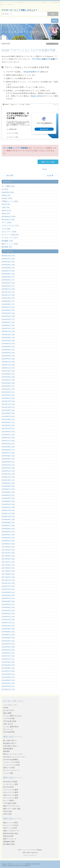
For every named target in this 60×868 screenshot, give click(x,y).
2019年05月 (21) (8, 495)
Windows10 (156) (9, 216)
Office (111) (6, 210)
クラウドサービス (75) (10, 226)
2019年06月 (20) (8, 492)
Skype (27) (6, 213)
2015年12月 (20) (8, 620)
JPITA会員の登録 (10, 721)
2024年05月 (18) (8, 313)
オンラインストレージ (11, 770)
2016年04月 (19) (8, 607)
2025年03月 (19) (8, 283)
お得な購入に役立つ (11, 746)
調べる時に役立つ (10, 740)
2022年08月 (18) (8, 377)
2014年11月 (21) (8, 659)
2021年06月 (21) (8, 419)
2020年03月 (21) (8, 465)
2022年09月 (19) (8, 374)
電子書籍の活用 (9, 844)
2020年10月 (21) (8, 444)
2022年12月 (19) (8, 365)
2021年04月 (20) (8, 425)
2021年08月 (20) (8, 413)
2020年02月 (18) (8, 468)
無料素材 (7, 751)
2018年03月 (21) (8, 538)
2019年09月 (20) (8, 483)
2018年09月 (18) (8, 519)
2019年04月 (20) (8, 498)
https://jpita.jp (32, 853)
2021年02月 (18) (8, 432)
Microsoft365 (8, 787)
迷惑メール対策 (9, 768)
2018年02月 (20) (8, 541)
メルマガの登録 (9, 718)
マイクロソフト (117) (10, 238)
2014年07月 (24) (8, 671)
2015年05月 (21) (8, 641)
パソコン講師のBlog (11, 727)
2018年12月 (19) (8, 510)
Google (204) (7, 198)
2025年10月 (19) (8, 262)
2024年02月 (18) (8, 322)
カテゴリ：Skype (52, 44)
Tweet (45, 169)
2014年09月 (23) (8, 665)
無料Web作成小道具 (11, 833)
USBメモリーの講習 (11, 795)
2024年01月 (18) (8, 325)
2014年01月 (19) (8, 689)
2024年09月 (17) (8, 301)
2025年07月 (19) (8, 271)
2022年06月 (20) (8, 383)
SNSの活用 (7, 811)
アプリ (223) (6, 223)
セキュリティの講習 (11, 792)
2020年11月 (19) (8, 441)
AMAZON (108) (8, 192)
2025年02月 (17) (8, 286)
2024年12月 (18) (8, 292)
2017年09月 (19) (8, 556)
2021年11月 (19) (8, 404)
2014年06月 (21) (8, 674)
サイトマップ (8, 729)
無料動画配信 (8, 749)
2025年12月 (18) (8, 256)
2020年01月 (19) (8, 471)
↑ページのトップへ (10, 705)
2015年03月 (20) (8, 647)
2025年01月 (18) (8, 289)
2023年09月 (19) (8, 338)
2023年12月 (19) (8, 328)
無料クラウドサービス (11, 806)
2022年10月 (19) (8, 371)
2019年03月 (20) (8, 501)
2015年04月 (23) (8, 644)
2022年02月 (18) (8, 395)
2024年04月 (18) (8, 316)
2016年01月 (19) (8, 617)
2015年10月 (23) (8, 626)
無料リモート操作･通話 (12, 809)
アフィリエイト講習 (11, 798)
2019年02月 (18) (8, 504)
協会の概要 (7, 713)
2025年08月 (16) (8, 268)
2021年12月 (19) (8, 401)
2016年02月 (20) (8, 614)
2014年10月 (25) (8, 662)
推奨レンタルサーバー (11, 831)
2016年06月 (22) (8, 601)
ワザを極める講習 (10, 803)
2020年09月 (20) (8, 447)
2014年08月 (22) (8, 668)
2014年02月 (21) (8, 686)
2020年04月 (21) (8, 462)
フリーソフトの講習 (11, 790)
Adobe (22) (6, 195)
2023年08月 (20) (8, 341)
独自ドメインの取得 (11, 823)
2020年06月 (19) (8, 456)
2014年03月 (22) (8, 683)
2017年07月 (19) (8, 562)
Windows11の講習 (10, 782)
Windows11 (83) (8, 220)
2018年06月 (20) (8, 529)
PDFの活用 (7, 814)
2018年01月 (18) (8, 544)
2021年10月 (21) (8, 407)
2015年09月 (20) (8, 629)
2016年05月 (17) (8, 604)
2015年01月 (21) (8, 653)
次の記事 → (52, 175)
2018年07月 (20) (8, 526)
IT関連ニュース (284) (10, 201)
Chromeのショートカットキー (15, 757)
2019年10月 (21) (8, 480)
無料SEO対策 (8, 836)
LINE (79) (6, 207)
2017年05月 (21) (8, 568)
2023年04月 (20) (8, 353)
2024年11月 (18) (8, 295)
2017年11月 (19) (8, 550)
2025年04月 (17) (8, 280)
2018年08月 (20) (8, 523)
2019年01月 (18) (8, 507)
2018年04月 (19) (8, 535)
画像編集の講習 (9, 842)
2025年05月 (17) (8, 277)
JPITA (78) (6, 204)
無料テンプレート (10, 839)
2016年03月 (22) (8, 611)
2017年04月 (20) (8, 571)
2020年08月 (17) (8, 450)
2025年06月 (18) (8, 274)
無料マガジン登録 (48, 162)
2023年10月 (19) (8, 335)
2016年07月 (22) (8, 598)
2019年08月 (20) (8, 486)
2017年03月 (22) (8, 574)
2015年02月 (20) (8, 650)
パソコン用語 (8, 773)
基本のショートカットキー (13, 754)
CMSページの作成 (10, 828)
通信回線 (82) (7, 247)
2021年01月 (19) (8, 435)
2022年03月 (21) (8, 392)
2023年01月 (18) (8, 362)
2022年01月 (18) (8, 398)
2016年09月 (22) (8, 592)
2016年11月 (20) (8, 586)
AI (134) (5, 189)
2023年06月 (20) (8, 347)
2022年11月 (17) (8, 368)
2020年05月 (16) (8, 459)
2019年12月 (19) (8, 474)
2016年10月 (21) (8, 589)
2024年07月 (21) (8, 307)
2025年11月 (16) (8, 259)
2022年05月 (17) (8, 386)
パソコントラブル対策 (11, 762)
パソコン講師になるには (12, 716)
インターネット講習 (11, 784)
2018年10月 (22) (8, 516)
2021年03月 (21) (8, 428)
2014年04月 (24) (8, 680)
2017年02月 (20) (8, 577)
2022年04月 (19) (8, 389)
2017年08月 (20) (8, 559)
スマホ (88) (6, 229)
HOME (6, 708)
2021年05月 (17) (8, 422)
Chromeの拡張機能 (10, 760)
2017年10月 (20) (8, 553)
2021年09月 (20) (8, 410)
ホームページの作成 (11, 825)
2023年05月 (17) (8, 350)
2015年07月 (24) (8, 635)
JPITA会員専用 (9, 732)
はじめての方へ (9, 710)
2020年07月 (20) (8, 453)
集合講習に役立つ (10, 743)
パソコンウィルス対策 (11, 765)
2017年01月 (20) (8, 580)
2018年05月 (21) (8, 532)
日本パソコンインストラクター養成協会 (20, 864)
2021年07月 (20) (8, 416)
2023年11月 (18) (8, 331)
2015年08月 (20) (8, 632)
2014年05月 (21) (8, 677)
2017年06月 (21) (8, 565)
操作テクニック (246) (10, 244)
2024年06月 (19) (8, 310)
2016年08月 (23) (8, 595)
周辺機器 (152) (7, 241)
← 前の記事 (8, 175)
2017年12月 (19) (8, 547)
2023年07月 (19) (8, 344)
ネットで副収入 (9, 801)
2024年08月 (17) (8, 304)
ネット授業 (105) (8, 186)
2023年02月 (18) (8, 359)
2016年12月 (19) (8, 583)
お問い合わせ (8, 724)
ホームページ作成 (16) (10, 235)
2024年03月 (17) (8, 319)
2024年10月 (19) (8, 298)
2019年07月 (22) (8, 489)
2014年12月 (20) (8, 656)
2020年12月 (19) (8, 438)
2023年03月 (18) (8, 356)
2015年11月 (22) (8, 623)
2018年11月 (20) (8, 513)
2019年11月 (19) (8, 477)
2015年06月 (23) (8, 638)
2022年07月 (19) (8, 380)
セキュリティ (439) (9, 232)
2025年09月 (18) (8, 265)
